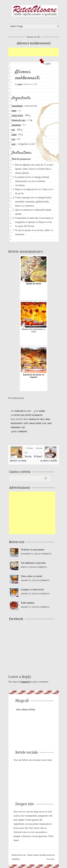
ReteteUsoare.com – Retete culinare (35, 11)
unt (13, 130)
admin (20, 84)
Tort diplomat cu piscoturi (33, 563)
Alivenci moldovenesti (34, 43)
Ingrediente (17, 106)
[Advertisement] (38, 52)
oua (13, 139)
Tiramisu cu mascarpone (32, 550)
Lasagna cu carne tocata (32, 589)
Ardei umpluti (28, 603)
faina (14, 134)
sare (14, 144)
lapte (14, 111)
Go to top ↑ (51, 859)
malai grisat (17, 115)
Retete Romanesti (34, 415)
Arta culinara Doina (26, 710)
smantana (16, 125)
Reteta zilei (19, 415)
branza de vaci (19, 120)
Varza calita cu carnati (31, 576)
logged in (25, 682)
